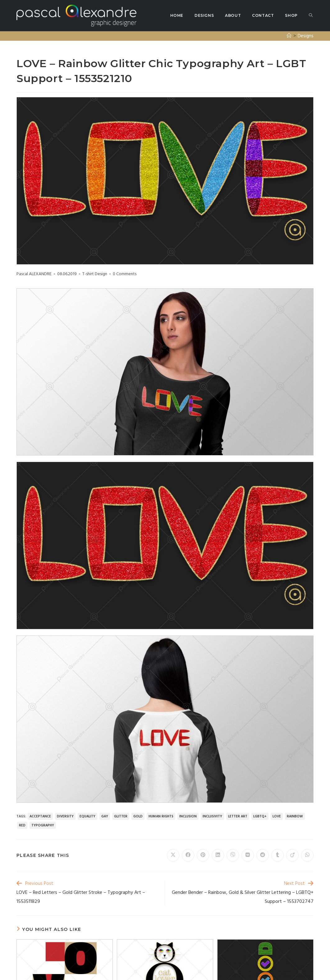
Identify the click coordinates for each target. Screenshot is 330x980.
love (277, 816)
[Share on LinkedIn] (218, 855)
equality (87, 816)
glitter (121, 816)
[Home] (289, 36)
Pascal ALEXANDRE (34, 274)
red (22, 825)
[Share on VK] (248, 855)
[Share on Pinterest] (203, 855)
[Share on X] (173, 855)
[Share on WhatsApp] (307, 855)
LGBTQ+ (260, 816)
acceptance (40, 816)
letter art (238, 816)
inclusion (188, 816)
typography (43, 825)
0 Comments (125, 274)
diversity (65, 816)
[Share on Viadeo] (292, 855)
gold (138, 816)
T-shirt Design (95, 274)
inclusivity (212, 816)
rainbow (295, 816)
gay (105, 816)
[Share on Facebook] (188, 855)
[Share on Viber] (233, 855)
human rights (161, 816)
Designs (306, 36)
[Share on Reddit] (263, 855)
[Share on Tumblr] (277, 855)
